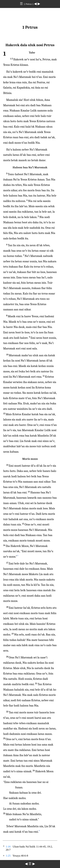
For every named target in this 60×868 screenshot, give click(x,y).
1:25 (8, 856)
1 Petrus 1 (29, 4)
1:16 (8, 847)
